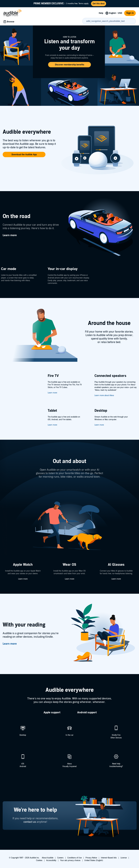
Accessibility (51, 860)
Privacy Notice (91, 858)
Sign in (130, 13)
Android (23, 766)
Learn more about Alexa (104, 395)
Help (101, 13)
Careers (60, 858)
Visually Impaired (69, 766)
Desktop (23, 735)
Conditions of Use (75, 858)
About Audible (48, 858)
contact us (30, 822)
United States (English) (94, 860)
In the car (69, 735)
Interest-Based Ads (109, 858)
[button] (69, 65)
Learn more (52, 393)
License (124, 858)
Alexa (69, 764)
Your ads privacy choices (70, 860)
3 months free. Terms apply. (61, 4)
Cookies (39, 860)
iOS (23, 764)
